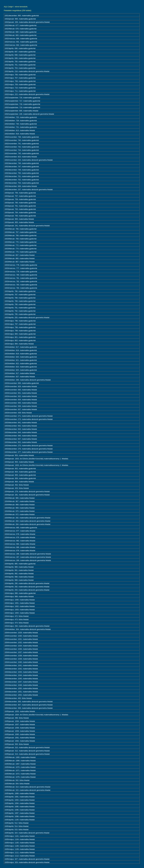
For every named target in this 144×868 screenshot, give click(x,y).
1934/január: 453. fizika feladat (17, 488)
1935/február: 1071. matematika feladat (20, 770)
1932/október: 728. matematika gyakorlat (21, 121)
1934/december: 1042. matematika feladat (21, 669)
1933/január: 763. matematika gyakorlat (20, 209)
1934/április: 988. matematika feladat (19, 580)
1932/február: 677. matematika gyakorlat (20, 25)
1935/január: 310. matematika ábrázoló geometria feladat (27, 747)
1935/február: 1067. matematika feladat (20, 764)
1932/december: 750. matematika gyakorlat (22, 173)
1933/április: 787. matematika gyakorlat (20, 295)
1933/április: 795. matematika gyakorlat (20, 314)
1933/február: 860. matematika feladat (20, 258)
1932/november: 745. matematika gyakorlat (22, 153)
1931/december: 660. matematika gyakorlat (22, 16)
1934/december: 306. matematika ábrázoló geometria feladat (29, 701)
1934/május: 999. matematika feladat (19, 596)
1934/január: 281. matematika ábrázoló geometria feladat (27, 495)
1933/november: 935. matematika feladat (21, 403)
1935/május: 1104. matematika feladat (20, 839)
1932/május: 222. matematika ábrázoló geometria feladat (27, 94)
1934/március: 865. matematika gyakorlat (21, 528)
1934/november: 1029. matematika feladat (21, 633)
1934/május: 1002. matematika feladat (20, 606)
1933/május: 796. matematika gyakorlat (20, 321)
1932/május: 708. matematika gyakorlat (20, 81)
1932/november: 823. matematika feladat (21, 157)
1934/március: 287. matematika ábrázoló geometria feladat (28, 557)
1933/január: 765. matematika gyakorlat (20, 216)
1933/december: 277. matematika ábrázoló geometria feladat (29, 452)
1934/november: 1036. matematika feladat (21, 649)
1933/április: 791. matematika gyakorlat (20, 308)
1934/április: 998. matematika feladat (19, 577)
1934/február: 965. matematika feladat (20, 498)
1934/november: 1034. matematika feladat (21, 646)
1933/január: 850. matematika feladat (19, 219)
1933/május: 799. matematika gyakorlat (20, 331)
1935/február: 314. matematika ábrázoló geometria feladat (27, 787)
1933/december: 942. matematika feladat (21, 426)
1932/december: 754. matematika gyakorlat (22, 183)
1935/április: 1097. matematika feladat (20, 813)
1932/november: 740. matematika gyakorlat (22, 140)
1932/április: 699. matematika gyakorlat (20, 58)
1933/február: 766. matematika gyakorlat (20, 229)
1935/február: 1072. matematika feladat (20, 774)
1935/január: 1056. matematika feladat (20, 721)
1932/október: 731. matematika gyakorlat (21, 127)
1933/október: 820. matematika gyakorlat (21, 357)
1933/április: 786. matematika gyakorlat (20, 291)
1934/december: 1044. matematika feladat (21, 675)
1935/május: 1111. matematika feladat (20, 852)
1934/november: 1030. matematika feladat (21, 636)
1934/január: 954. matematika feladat (19, 462)
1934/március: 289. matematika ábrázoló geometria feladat (28, 560)
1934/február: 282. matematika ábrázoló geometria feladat (27, 518)
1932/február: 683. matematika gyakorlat (20, 35)
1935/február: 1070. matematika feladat (20, 767)
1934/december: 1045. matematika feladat (21, 679)
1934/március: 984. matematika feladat (20, 544)
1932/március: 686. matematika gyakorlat (21, 38)
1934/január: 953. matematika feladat (19, 455)
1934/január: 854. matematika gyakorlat (20, 472)
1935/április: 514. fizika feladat (16, 826)
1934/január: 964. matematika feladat (19, 482)
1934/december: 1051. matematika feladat (21, 692)
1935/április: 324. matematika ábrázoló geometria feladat (27, 833)
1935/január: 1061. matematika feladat (20, 738)
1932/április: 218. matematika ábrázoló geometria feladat (27, 71)
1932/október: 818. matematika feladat (20, 134)
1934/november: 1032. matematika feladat (21, 642)
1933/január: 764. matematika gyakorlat (20, 212)
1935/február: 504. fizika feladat (17, 784)
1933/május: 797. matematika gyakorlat (20, 324)
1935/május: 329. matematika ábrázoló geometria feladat (27, 862)
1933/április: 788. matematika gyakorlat (20, 298)
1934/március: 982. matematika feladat (20, 541)
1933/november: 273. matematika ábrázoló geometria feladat (29, 419)
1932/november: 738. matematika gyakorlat (22, 137)
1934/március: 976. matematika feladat (20, 551)
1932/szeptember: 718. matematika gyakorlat (22, 104)
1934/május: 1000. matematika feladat (20, 600)
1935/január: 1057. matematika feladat (20, 724)
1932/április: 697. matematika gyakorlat (20, 52)
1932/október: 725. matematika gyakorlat (21, 117)
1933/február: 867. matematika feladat (20, 262)
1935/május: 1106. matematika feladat (20, 846)
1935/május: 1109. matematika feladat (20, 849)
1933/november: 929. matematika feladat (21, 386)
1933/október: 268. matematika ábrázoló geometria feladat (28, 380)
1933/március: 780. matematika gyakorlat (21, 275)
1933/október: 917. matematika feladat (20, 373)
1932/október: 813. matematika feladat (20, 130)
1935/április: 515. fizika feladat (16, 830)
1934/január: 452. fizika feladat (17, 485)
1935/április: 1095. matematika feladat (20, 807)
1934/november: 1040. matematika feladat (21, 662)
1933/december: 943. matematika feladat (21, 429)
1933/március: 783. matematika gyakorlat (21, 285)
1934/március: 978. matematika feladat (20, 534)
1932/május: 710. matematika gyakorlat (20, 88)
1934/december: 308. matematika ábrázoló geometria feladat (29, 708)
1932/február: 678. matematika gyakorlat (20, 29)
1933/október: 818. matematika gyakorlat (21, 350)
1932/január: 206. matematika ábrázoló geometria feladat (27, 22)
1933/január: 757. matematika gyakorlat (20, 196)
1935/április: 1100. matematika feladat (20, 820)
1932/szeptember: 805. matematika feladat (21, 111)
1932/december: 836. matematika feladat (21, 186)
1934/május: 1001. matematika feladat (20, 603)
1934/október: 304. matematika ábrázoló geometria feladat (28, 629)
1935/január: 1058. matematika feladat (20, 728)
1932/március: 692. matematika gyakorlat (21, 45)
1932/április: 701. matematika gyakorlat (20, 65)
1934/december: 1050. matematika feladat (21, 688)
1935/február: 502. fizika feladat (17, 780)
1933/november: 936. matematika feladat (21, 406)
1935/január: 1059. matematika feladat (20, 731)
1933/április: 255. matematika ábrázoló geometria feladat (27, 317)
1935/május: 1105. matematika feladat (20, 843)
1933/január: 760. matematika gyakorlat (20, 203)
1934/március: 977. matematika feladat (20, 531)
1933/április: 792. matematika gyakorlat (20, 311)
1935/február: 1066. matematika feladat (20, 761)
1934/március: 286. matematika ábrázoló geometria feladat (28, 554)
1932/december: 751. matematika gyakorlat (22, 176)
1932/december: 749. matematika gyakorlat (22, 170)
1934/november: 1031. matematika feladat (21, 639)
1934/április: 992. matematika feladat (19, 573)
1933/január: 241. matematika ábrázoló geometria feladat (27, 226)
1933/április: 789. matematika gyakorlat (20, 301)
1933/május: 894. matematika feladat (19, 344)
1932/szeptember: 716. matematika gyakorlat (22, 98)
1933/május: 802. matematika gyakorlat (20, 340)
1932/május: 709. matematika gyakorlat (20, 84)
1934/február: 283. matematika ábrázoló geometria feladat (27, 521)
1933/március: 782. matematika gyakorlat (21, 281)
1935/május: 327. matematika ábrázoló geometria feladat (27, 859)
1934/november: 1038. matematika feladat (21, 656)
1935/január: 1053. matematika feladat (20, 711)
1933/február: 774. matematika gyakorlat (20, 249)
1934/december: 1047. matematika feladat (21, 682)
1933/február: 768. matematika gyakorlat (20, 235)
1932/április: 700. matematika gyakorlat (20, 61)
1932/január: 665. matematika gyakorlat (20, 19)
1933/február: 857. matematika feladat (20, 255)
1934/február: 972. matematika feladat (20, 514)
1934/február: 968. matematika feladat (20, 505)
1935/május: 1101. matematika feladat (20, 836)
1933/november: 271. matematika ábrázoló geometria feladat (29, 416)
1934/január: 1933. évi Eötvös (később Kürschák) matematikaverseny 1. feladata (36, 459)
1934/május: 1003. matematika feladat (20, 610)
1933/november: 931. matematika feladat (21, 393)
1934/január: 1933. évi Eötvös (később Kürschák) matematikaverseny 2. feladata (36, 465)
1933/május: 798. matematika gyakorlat (20, 327)
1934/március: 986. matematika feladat (20, 547)
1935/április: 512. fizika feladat (16, 823)
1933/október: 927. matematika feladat (20, 377)
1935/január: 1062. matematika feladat (20, 741)
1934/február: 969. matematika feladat (20, 508)
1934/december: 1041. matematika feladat (21, 665)
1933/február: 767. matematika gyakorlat (20, 232)
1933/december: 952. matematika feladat (21, 442)
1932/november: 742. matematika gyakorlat (22, 147)
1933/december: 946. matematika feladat (21, 436)
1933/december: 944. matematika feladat (21, 432)
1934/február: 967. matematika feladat (20, 501)
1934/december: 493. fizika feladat (18, 698)
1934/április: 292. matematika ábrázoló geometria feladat (27, 587)
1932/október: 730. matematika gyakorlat (21, 124)
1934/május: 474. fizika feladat (17, 623)
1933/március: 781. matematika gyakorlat (21, 278)
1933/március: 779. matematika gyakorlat (21, 272)
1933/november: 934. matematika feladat (21, 400)
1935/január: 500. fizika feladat (17, 744)
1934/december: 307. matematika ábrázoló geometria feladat (29, 705)
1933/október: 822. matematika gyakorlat (21, 363)
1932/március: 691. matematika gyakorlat (21, 42)
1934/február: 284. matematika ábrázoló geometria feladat (27, 524)
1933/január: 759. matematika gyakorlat (20, 199)
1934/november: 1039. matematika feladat (21, 659)
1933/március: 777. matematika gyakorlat (21, 268)
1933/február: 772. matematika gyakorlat (20, 245)
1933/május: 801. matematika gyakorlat (20, 337)
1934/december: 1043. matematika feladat (21, 672)
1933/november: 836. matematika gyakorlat (22, 383)
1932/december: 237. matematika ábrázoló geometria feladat (29, 189)
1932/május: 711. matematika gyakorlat (20, 91)
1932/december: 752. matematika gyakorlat (22, 180)
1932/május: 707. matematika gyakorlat (20, 78)
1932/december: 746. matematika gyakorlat (22, 163)
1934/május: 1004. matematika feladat (20, 613)
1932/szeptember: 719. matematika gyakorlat (22, 107)
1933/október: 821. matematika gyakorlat (21, 360)
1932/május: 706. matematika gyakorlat (20, 75)
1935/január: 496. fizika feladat (17, 718)
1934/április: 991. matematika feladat (19, 570)
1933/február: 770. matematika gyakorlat (20, 242)
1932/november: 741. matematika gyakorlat (22, 144)
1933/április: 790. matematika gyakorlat (20, 304)
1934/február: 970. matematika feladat (20, 511)
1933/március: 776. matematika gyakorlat (21, 265)
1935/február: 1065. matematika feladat (20, 757)
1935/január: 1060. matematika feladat (20, 734)
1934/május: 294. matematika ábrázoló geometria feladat (27, 626)
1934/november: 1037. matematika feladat (21, 652)
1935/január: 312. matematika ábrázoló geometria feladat (27, 751)
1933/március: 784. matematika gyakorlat (21, 288)
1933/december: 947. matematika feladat (21, 439)
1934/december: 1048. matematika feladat (21, 685)
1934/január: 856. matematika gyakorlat (20, 478)
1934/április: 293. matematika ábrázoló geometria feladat (27, 590)
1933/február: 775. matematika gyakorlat (20, 252)
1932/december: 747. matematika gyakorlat (22, 167)
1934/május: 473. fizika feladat (17, 619)
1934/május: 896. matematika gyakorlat (20, 593)
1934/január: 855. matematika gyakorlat (20, 475)
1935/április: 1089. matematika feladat (20, 793)
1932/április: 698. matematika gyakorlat (20, 55)
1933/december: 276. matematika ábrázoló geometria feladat (29, 449)
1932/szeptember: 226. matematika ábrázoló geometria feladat (29, 114)
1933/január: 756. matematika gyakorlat (20, 193)
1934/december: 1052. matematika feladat (21, 695)
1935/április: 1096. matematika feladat (20, 810)
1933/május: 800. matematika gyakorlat (20, 334)
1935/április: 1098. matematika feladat (20, 816)
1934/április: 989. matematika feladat (19, 567)
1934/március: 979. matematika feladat (20, 537)
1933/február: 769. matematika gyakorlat (20, 239)
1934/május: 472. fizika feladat (17, 616)
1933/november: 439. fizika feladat (18, 413)
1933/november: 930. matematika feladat (21, 390)
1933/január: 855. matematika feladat (19, 222)
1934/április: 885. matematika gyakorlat (20, 564)
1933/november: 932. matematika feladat (21, 396)
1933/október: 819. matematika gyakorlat (21, 354)
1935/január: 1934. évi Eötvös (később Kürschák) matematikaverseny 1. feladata (36, 715)
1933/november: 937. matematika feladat (21, 409)
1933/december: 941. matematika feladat (21, 423)
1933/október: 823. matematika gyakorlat (21, 367)
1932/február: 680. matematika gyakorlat (20, 32)
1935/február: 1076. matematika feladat (20, 777)
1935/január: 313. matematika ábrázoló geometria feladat (27, 754)
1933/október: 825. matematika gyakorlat (21, 370)
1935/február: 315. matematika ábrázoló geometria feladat (27, 790)
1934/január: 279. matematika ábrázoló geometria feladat (27, 491)
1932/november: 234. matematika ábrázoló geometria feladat (29, 160)
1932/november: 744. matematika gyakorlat (22, 150)
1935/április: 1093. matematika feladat (20, 800)
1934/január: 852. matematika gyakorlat (20, 468)
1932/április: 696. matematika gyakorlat (20, 48)
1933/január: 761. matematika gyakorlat (20, 206)
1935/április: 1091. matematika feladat (20, 797)
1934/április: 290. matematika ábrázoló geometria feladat (27, 583)
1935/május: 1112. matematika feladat (20, 856)
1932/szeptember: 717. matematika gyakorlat (22, 101)
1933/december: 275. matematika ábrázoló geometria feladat (29, 445)
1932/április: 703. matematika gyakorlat (20, 68)
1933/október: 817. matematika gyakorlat (21, 347)
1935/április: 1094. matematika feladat (20, 803)
